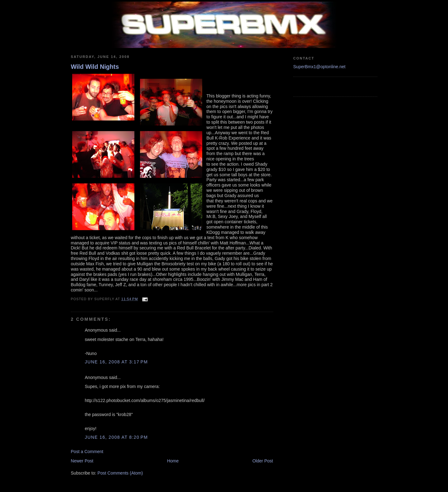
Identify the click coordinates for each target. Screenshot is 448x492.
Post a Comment (87, 452)
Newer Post (82, 461)
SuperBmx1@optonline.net (320, 67)
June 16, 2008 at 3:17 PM (117, 362)
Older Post (263, 461)
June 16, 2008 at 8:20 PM (117, 437)
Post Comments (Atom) (120, 473)
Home (173, 461)
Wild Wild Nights (95, 67)
